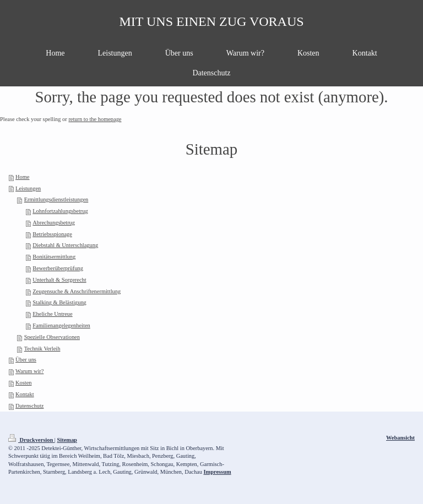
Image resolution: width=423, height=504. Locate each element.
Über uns (26, 360)
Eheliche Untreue (52, 314)
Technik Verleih (42, 349)
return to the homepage (95, 119)
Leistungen (28, 188)
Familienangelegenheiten (61, 325)
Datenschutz (29, 406)
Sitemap (67, 440)
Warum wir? (29, 371)
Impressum (218, 472)
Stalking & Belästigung (59, 302)
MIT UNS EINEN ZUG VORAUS (211, 21)
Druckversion (31, 440)
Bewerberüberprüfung (58, 268)
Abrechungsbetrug (54, 223)
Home (22, 177)
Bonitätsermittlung (54, 257)
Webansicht (400, 438)
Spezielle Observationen (52, 337)
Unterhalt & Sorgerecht (59, 280)
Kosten (23, 383)
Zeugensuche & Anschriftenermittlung (77, 291)
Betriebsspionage (52, 234)
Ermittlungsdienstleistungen (56, 199)
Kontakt (25, 394)
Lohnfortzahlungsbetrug (60, 211)
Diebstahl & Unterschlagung (65, 245)
